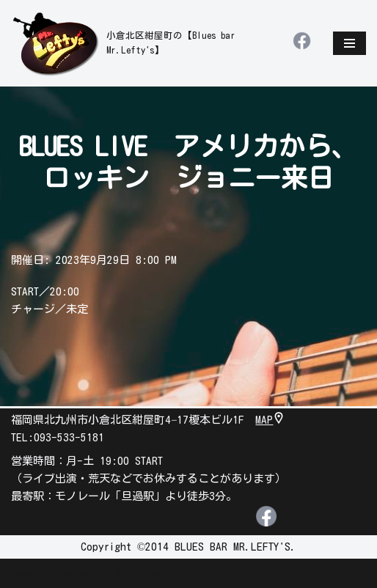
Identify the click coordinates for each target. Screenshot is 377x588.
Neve (23, 573)
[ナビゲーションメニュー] (349, 43)
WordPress (140, 573)
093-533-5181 (69, 437)
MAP (270, 420)
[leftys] (141, 43)
